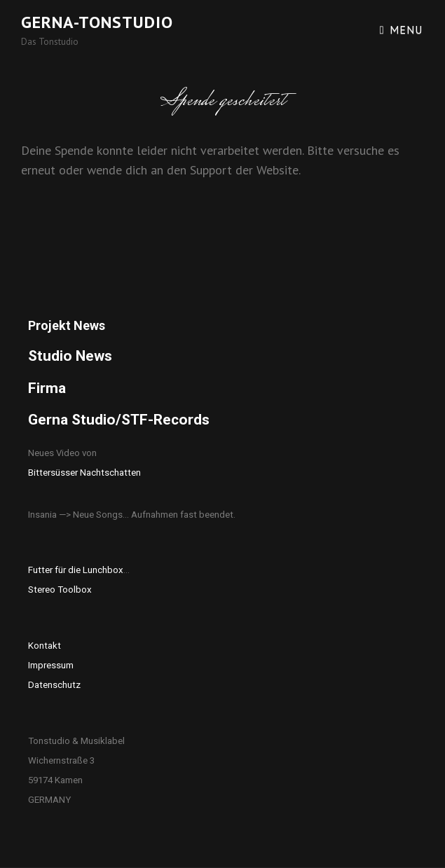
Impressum (51, 665)
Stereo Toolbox (60, 590)
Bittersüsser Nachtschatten (84, 473)
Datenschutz (54, 685)
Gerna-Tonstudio (97, 22)
